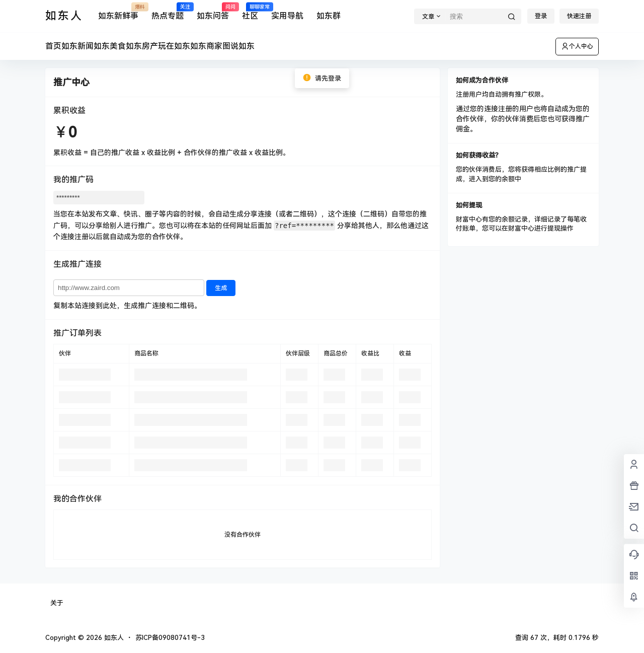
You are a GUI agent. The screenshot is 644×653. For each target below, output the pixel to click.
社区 (250, 12)
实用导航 (287, 16)
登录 (541, 16)
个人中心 (577, 46)
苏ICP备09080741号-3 (170, 638)
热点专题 (168, 12)
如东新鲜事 (118, 12)
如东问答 (213, 12)
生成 (221, 288)
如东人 (113, 638)
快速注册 (579, 16)
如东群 (329, 16)
